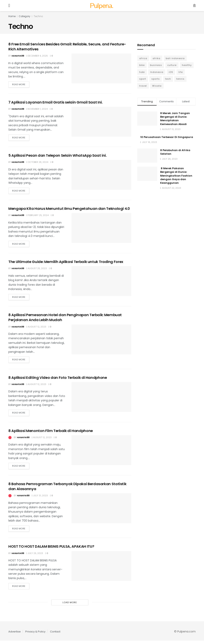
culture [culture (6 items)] (172, 65)
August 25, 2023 (37, 270)
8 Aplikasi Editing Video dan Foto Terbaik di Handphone (58, 380)
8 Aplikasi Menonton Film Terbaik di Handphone (51, 433)
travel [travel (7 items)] (143, 86)
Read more (21, 84)
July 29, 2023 (35, 556)
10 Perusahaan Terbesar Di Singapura (167, 137)
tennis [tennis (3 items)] (180, 79)
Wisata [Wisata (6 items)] (157, 86)
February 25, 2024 (37, 216)
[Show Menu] (9, 6)
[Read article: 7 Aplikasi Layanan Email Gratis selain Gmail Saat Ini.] (101, 122)
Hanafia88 (18, 56)
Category (25, 16)
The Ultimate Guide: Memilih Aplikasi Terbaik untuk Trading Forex (66, 263)
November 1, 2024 (37, 109)
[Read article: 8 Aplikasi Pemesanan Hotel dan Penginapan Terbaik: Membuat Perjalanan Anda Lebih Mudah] (101, 341)
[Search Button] (194, 6)
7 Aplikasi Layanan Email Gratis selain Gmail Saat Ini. (55, 103)
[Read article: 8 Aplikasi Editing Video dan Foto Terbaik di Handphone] (101, 399)
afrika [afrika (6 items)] (156, 58)
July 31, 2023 (40, 498)
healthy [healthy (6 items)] (187, 65)
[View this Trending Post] (10, 440)
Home (12, 16)
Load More (70, 606)
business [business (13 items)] (156, 65)
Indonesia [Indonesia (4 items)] (157, 72)
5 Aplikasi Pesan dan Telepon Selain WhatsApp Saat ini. (57, 156)
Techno (38, 16)
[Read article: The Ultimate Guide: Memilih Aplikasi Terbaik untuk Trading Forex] (101, 282)
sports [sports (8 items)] (156, 79)
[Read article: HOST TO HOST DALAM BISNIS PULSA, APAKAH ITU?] (101, 569)
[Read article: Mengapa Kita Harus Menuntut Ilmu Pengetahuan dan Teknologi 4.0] (101, 229)
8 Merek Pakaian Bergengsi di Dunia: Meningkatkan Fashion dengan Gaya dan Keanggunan (176, 176)
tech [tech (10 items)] (168, 79)
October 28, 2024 (37, 163)
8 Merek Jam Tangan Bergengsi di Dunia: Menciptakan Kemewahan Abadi (175, 119)
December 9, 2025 (37, 56)
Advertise (15, 635)
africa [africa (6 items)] (143, 58)
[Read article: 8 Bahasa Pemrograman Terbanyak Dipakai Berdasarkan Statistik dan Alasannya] (101, 511)
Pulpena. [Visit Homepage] (102, 6)
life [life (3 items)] (181, 72)
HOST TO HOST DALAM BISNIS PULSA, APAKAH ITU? (51, 550)
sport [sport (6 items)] (143, 79)
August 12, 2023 (36, 328)
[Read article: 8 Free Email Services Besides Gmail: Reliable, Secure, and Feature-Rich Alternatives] (101, 68)
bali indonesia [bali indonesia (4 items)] (175, 58)
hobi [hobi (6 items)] (142, 72)
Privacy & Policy (35, 635)
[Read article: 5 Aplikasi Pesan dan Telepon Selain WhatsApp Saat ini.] (101, 176)
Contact (55, 635)
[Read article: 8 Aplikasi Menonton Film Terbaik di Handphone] (101, 452)
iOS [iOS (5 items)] (171, 72)
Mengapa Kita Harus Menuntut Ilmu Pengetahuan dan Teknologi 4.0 (69, 210)
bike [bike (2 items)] (142, 65)
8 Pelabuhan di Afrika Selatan (175, 152)
